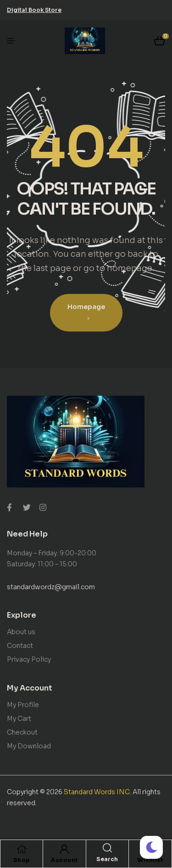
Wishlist (150, 860)
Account (64, 860)
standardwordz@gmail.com (51, 587)
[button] (34, 10)
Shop (22, 860)
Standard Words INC (97, 792)
